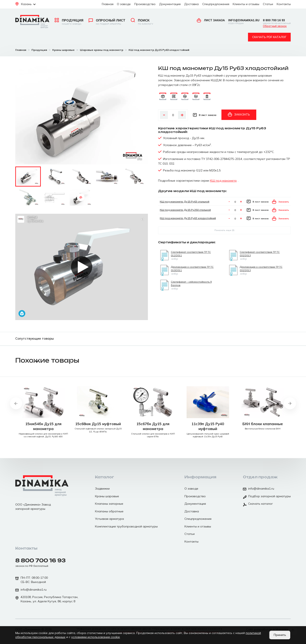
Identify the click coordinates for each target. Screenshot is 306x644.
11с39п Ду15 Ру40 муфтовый (208, 426)
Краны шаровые (107, 496)
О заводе (124, 4)
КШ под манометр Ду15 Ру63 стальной (185, 202)
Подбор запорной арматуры (267, 497)
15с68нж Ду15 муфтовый (98, 424)
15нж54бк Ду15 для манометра (43, 426)
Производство (145, 4)
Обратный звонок (275, 26)
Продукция (69, 22)
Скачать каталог (258, 504)
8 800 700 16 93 (277, 22)
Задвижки (102, 489)
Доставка (191, 4)
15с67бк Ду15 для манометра (153, 426)
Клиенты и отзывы (246, 4)
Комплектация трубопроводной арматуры (126, 526)
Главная (108, 4)
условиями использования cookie (96, 637)
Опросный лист (107, 22)
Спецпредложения (216, 4)
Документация (170, 4)
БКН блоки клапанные (263, 424)
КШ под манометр (223, 181)
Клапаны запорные (109, 504)
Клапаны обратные (109, 511)
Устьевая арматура (109, 519)
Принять (280, 635)
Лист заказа (211, 20)
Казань (25, 4)
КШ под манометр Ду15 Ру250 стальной (185, 210)
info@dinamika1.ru (244, 22)
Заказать (239, 114)
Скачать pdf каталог (269, 37)
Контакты (284, 4)
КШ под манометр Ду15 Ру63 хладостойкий (188, 218)
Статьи (268, 4)
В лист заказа (205, 115)
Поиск (142, 22)
